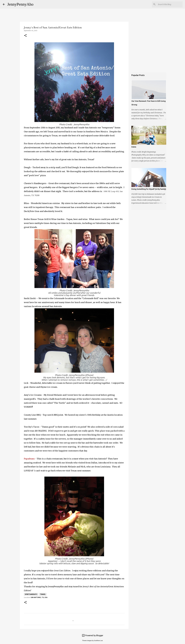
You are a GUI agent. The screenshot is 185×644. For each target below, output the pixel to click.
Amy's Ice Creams (33, 395)
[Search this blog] (170, 4)
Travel (43, 594)
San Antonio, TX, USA (39, 597)
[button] (25, 36)
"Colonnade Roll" (91, 298)
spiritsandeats (31, 594)
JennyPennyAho (20, 4)
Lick (26, 383)
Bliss (26, 203)
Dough (27, 167)
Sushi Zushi (30, 298)
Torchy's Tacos (32, 427)
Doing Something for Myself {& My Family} (149, 189)
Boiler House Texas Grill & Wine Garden (44, 219)
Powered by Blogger (92, 635)
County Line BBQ (32, 415)
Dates (134, 147)
